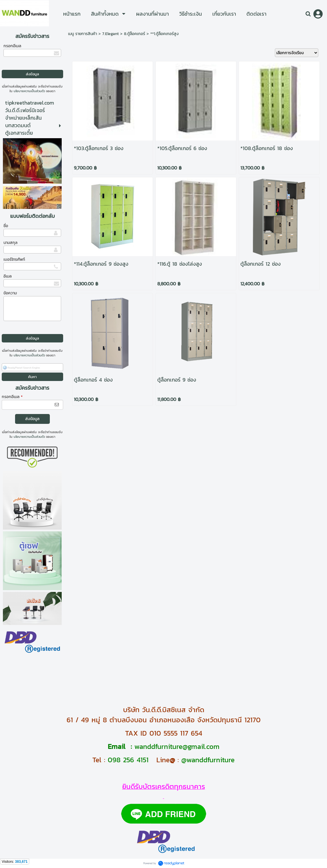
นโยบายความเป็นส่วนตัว (29, 91)
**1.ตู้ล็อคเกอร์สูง (165, 34)
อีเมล (8, 276)
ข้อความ (10, 293)
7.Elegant (110, 34)
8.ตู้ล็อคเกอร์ (135, 34)
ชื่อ (6, 226)
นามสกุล (10, 243)
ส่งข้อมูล (32, 419)
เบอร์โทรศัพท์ (14, 259)
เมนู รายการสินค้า (83, 34)
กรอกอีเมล (12, 46)
